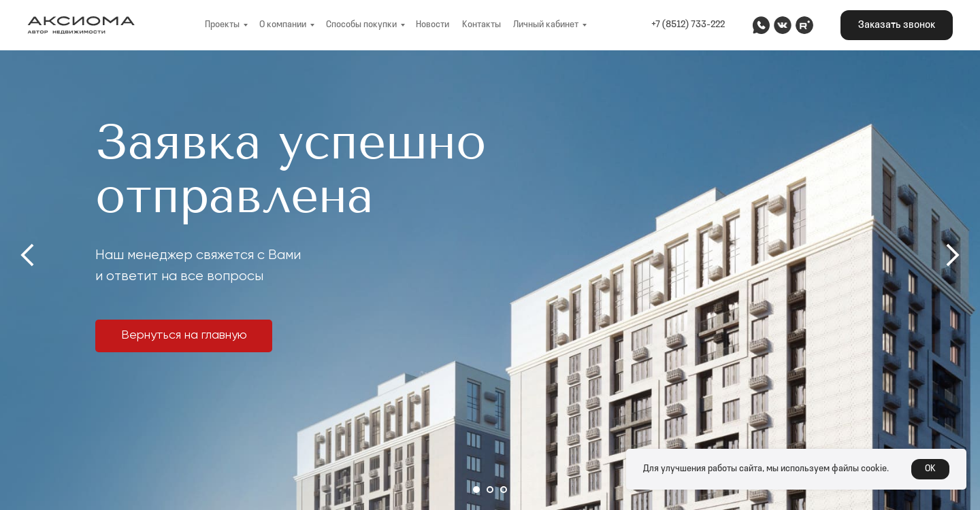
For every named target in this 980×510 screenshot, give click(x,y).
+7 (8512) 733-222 (688, 25)
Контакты (481, 25)
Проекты (222, 25)
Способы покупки (361, 25)
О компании (283, 25)
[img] (761, 25)
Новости (432, 25)
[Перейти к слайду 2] (490, 490)
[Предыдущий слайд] (27, 255)
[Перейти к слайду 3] (504, 490)
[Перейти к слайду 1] (476, 490)
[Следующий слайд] (953, 255)
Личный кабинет (546, 25)
